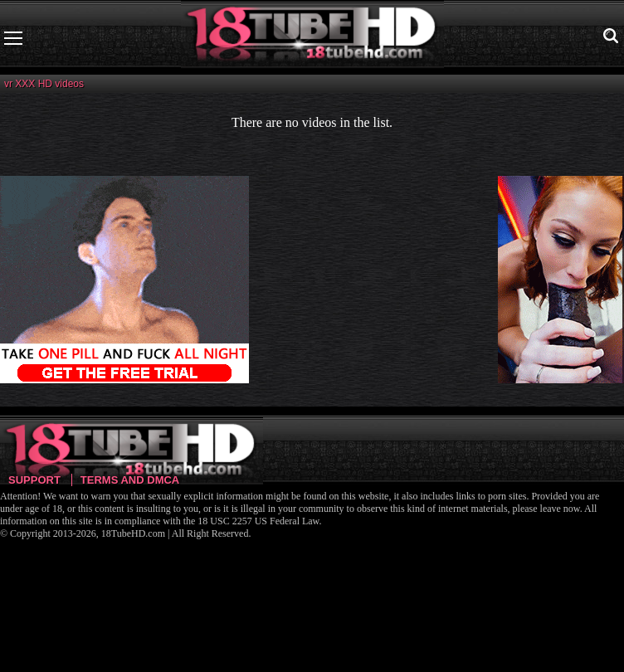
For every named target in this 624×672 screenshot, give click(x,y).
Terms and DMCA (130, 480)
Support (34, 480)
